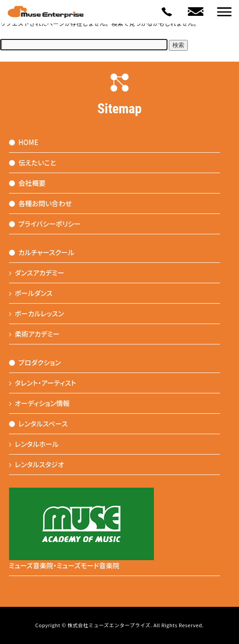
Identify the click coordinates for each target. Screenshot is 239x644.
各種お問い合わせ (41, 203)
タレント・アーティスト (43, 383)
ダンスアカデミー (37, 273)
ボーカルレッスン (37, 313)
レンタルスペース (38, 424)
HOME (24, 142)
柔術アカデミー (34, 334)
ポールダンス (31, 293)
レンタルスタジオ (37, 464)
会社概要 (27, 183)
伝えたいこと (33, 162)
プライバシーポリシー (45, 224)
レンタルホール (34, 444)
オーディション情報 (40, 403)
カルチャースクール (42, 252)
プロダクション (35, 362)
